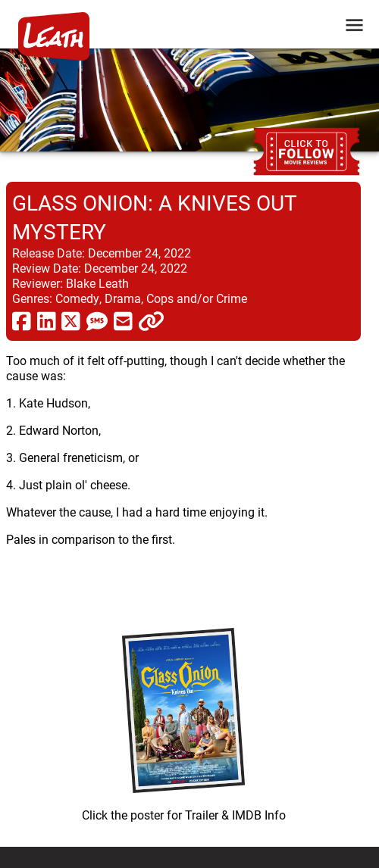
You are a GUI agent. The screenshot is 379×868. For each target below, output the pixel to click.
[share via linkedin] (47, 320)
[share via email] (123, 320)
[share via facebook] (22, 320)
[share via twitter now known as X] (71, 320)
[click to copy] (151, 320)
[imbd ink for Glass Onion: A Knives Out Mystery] (183, 721)
